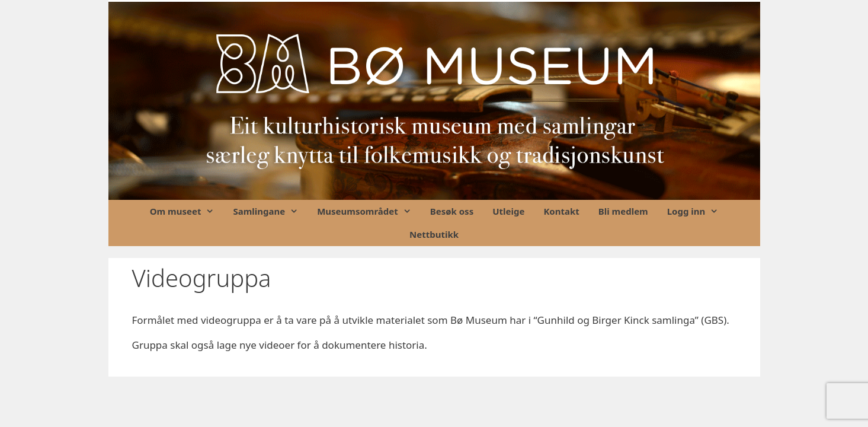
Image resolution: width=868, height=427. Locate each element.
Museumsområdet (369, 211)
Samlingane (270, 211)
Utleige (508, 211)
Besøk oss (452, 211)
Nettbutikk (434, 234)
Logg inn (698, 211)
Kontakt (561, 211)
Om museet (187, 211)
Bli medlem (623, 211)
